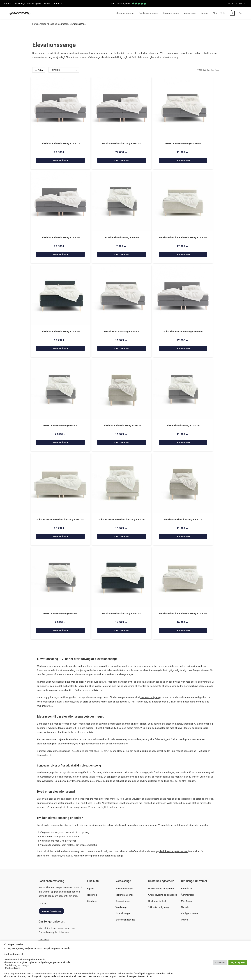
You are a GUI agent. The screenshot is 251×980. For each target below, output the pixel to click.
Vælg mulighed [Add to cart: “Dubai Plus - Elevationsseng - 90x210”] (183, 536)
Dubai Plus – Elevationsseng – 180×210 (60, 143)
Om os (231, 4)
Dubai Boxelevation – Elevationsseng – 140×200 (183, 237)
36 (212, 70)
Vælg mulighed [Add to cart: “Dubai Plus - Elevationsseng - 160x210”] (183, 348)
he (50, 705)
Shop (44, 24)
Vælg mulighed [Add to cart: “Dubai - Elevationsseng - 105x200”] (183, 442)
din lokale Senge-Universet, (173, 851)
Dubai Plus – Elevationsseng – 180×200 (122, 143)
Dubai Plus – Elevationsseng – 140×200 (122, 613)
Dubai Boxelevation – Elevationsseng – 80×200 (122, 519)
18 (208, 70)
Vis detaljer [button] (220, 963)
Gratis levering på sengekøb (163, 894)
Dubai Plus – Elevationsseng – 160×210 (183, 331)
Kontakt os (240, 4)
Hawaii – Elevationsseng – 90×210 (60, 613)
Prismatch (9, 4)
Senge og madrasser (58, 24)
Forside (36, 24)
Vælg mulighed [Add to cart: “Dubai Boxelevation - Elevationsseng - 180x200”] (60, 536)
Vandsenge (121, 907)
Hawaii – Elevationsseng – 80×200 (60, 425)
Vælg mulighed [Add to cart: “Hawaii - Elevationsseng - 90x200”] (122, 254)
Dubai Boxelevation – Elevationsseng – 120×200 (183, 613)
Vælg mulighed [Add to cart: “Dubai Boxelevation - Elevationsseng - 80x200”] (122, 536)
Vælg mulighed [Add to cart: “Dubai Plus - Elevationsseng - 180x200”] (122, 160)
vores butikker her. (94, 689)
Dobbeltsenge (123, 913)
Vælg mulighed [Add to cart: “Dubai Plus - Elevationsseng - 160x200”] (60, 254)
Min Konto (186, 900)
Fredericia (92, 894)
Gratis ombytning (34, 4)
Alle (217, 70)
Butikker (47, 4)
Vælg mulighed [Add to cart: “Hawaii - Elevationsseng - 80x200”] (60, 442)
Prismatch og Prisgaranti (161, 888)
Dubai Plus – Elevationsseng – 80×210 (122, 425)
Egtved (91, 888)
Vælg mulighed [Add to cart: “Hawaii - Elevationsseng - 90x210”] (60, 629)
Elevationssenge (124, 888)
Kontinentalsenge (124, 894)
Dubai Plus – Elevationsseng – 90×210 (183, 519)
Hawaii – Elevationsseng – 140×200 (183, 143)
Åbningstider (188, 894)
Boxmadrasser (123, 900)
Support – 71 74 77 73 (213, 13)
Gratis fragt (20, 4)
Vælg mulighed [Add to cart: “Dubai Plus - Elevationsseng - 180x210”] (60, 160)
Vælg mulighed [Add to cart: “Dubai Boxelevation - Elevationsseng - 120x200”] (183, 629)
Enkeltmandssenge (125, 919)
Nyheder (185, 907)
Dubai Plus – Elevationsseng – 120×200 (60, 331)
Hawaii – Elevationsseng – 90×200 (122, 237)
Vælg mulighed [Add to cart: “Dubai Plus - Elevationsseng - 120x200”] (60, 348)
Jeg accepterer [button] (238, 962)
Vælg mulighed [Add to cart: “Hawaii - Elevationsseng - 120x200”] (122, 348)
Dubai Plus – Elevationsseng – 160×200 (60, 237)
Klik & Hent (57, 4)
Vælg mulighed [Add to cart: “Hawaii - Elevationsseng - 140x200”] (183, 160)
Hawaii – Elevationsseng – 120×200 (122, 331)
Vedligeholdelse (189, 913)
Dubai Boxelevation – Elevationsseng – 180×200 (60, 519)
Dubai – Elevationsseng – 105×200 (183, 425)
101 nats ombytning (158, 907)
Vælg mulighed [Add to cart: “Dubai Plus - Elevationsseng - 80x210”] (122, 442)
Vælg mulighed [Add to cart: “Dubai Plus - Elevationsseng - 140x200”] (122, 629)
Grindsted (92, 900)
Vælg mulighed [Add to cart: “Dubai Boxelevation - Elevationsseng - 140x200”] (183, 254)
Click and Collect (157, 900)
